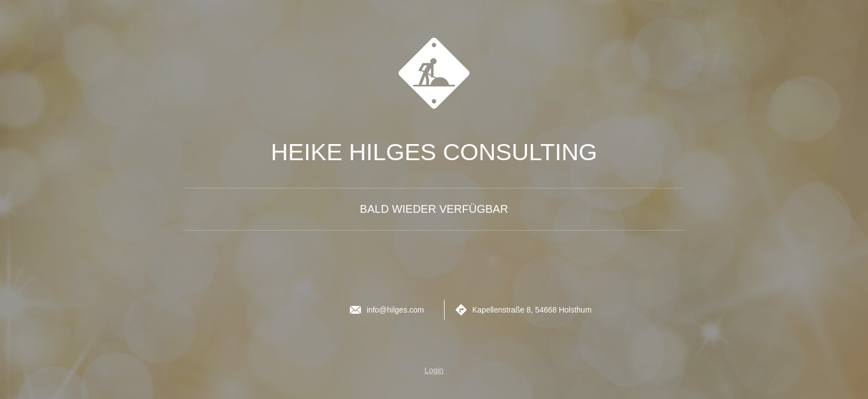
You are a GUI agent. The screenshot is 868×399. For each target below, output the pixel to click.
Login (434, 370)
